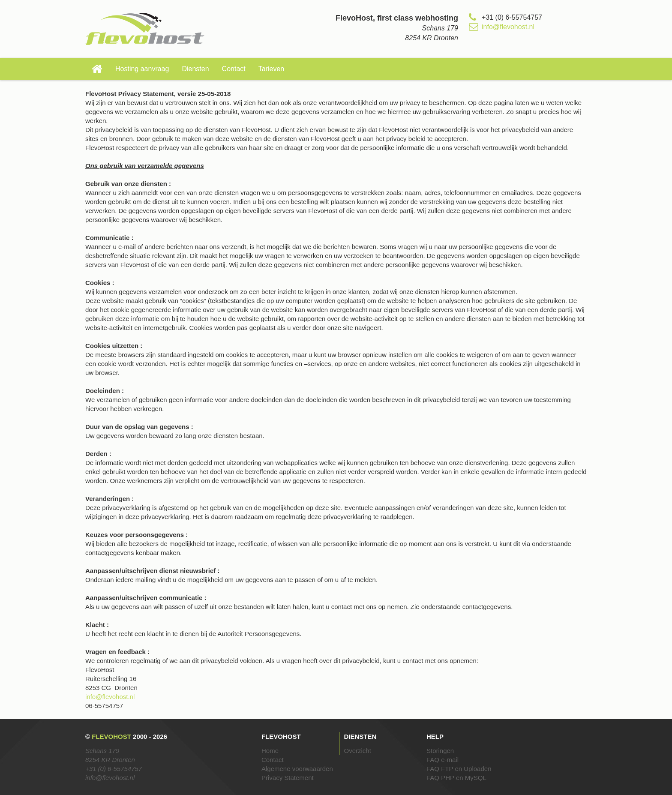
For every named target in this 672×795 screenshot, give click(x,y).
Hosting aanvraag (142, 69)
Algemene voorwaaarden (297, 769)
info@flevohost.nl (508, 27)
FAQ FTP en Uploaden (459, 769)
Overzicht (358, 751)
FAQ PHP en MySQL (456, 778)
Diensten (195, 69)
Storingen (440, 751)
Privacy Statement (288, 778)
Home (270, 751)
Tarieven (271, 69)
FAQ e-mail (442, 760)
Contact (234, 69)
